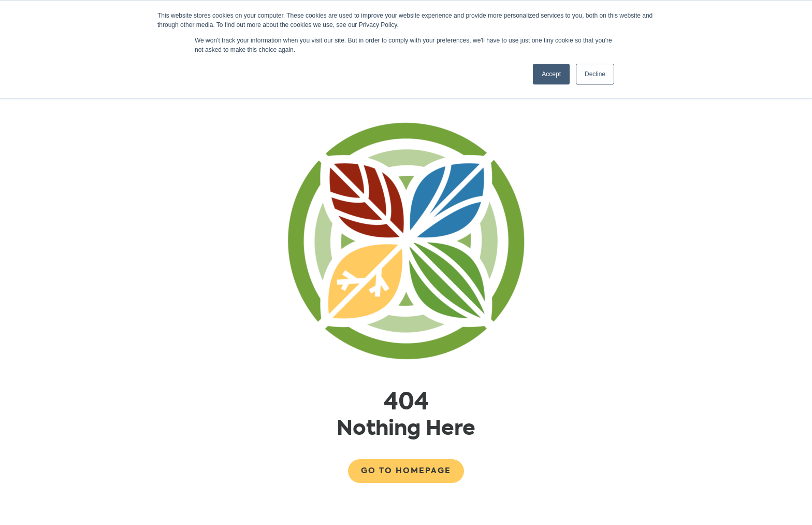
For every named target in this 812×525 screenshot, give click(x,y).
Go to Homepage (406, 471)
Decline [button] (595, 74)
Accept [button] (551, 74)
